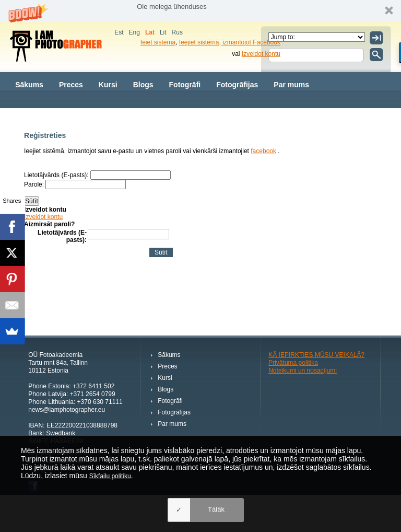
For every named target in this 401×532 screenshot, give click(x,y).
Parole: (34, 184)
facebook (263, 151)
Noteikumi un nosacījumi (303, 371)
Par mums (291, 85)
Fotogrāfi (185, 85)
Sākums (29, 85)
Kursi (108, 85)
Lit (163, 32)
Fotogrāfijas (237, 85)
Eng (134, 32)
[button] (200, 11)
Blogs (143, 85)
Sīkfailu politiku (110, 476)
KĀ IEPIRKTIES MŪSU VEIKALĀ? (316, 355)
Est (119, 32)
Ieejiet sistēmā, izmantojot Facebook (230, 42)
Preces (71, 85)
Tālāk (216, 509)
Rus (177, 32)
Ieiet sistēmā (158, 42)
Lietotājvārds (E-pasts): (56, 175)
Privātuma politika (293, 363)
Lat (150, 32)
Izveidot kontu (261, 54)
